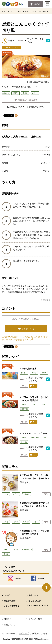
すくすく (24, 373)
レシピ (7, 595)
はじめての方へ (35, 601)
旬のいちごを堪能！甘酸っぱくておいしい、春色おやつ (35, 505)
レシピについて (16, 12)
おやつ (44, 373)
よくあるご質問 (35, 619)
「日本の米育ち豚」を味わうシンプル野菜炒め (35, 399)
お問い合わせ (10, 625)
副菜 (45, 438)
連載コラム (33, 595)
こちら (29, 340)
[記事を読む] (25, 482)
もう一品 (24, 442)
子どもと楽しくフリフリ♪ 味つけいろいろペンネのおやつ (35, 477)
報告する (47, 300)
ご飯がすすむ (24, 409)
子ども (34, 373)
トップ (4, 12)
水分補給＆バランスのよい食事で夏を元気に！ (35, 532)
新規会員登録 (10, 601)
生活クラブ (25, 633)
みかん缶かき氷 (29, 369)
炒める (24, 405)
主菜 (34, 405)
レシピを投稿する (12, 606)
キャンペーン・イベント (38, 607)
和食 (44, 405)
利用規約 (8, 619)
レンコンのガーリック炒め (34, 433)
